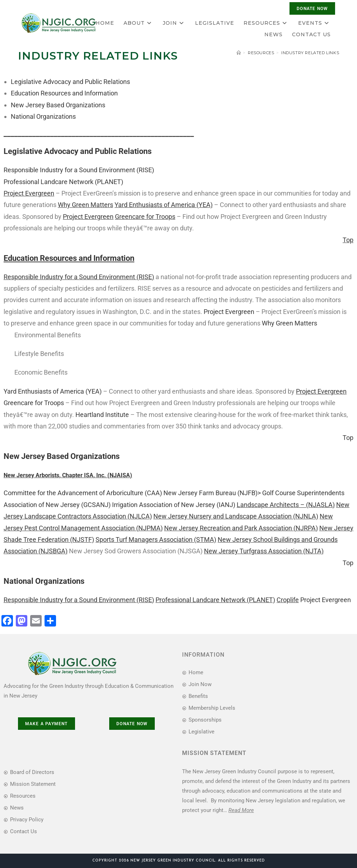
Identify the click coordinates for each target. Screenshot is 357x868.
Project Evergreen (229, 312)
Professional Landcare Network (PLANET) (63, 182)
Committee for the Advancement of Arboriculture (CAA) (83, 493)
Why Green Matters (289, 323)
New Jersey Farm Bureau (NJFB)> (212, 493)
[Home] (239, 53)
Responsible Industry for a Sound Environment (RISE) (79, 170)
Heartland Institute (102, 415)
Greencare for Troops (34, 403)
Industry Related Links (310, 53)
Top (348, 438)
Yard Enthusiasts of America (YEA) (53, 391)
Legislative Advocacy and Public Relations (70, 82)
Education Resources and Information (64, 93)
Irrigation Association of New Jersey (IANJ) (174, 505)
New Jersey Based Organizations (58, 105)
